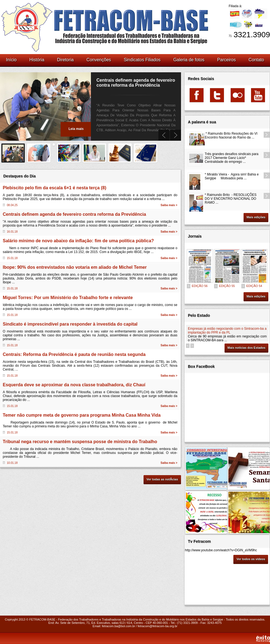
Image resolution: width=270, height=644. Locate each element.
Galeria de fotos (189, 60)
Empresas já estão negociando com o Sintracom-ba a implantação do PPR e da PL (227, 331)
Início (11, 60)
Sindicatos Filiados (142, 60)
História (37, 60)
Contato (256, 60)
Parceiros (226, 60)
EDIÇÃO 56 (200, 286)
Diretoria (65, 60)
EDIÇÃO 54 (254, 286)
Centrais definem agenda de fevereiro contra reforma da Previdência (136, 83)
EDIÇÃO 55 (227, 286)
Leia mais (76, 129)
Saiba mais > (169, 205)
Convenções (99, 60)
